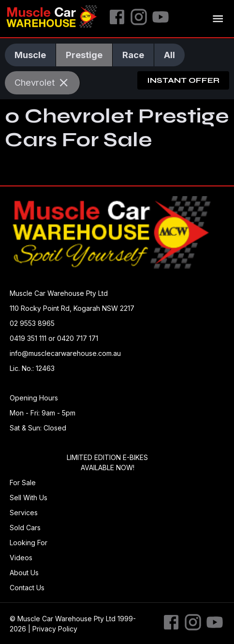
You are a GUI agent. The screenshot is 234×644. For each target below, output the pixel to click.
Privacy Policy (55, 629)
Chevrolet (42, 83)
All (169, 55)
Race (133, 55)
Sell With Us (29, 498)
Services (24, 513)
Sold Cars (25, 528)
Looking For (29, 543)
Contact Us (27, 588)
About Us (24, 573)
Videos (21, 558)
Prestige (84, 55)
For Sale (23, 483)
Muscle (30, 55)
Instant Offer (183, 80)
